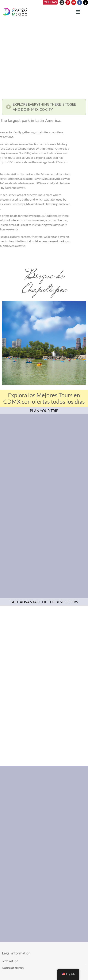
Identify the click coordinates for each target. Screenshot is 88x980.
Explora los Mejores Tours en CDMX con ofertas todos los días (44, 398)
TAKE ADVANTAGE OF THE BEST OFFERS (44, 602)
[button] (44, 108)
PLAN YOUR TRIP (44, 411)
